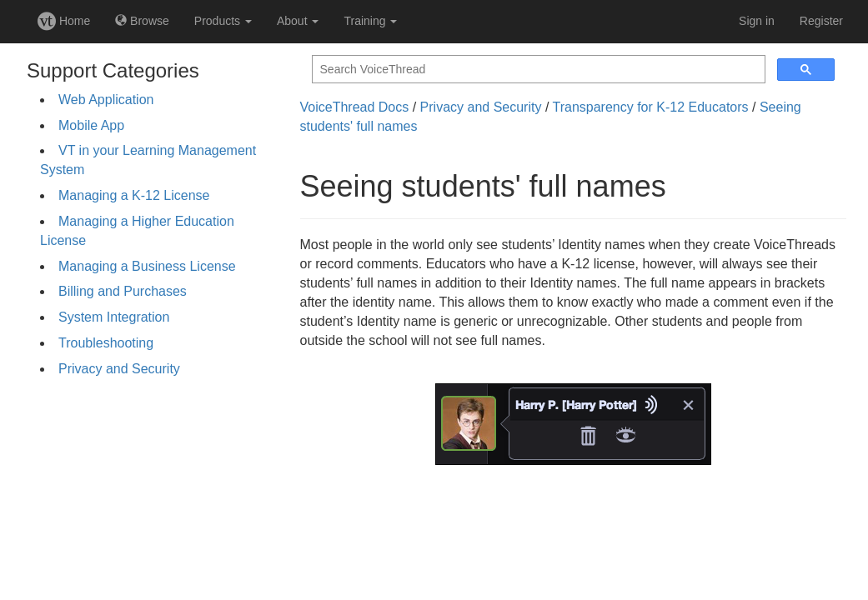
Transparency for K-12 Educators (651, 107)
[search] (537, 70)
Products (223, 21)
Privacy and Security (119, 369)
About (298, 21)
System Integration (114, 317)
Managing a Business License (147, 266)
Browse (142, 21)
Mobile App (91, 125)
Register (821, 21)
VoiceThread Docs (355, 107)
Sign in (757, 21)
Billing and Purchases (123, 291)
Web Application (106, 100)
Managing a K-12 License (134, 195)
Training (370, 21)
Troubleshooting (106, 343)
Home (64, 21)
